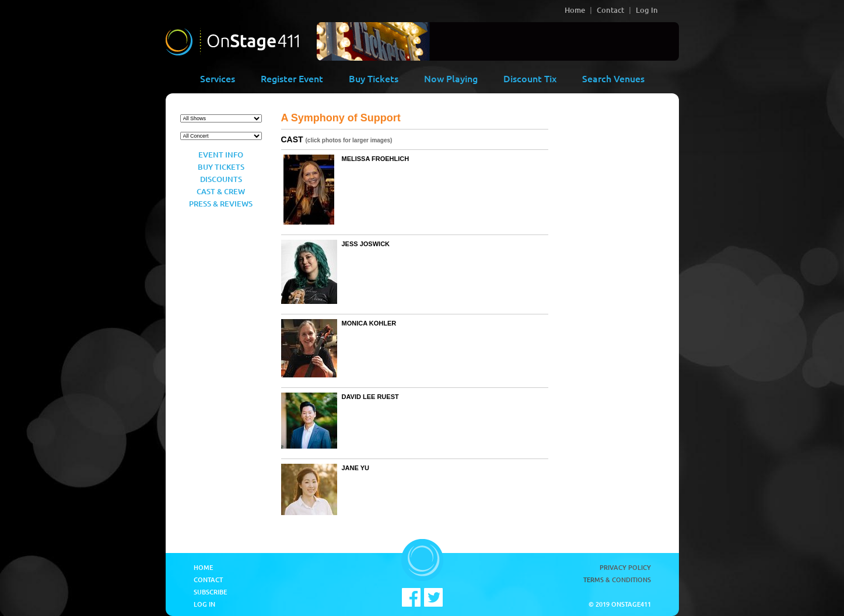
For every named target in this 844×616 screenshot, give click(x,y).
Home (575, 10)
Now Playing (451, 78)
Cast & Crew (221, 191)
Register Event (292, 78)
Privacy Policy (625, 567)
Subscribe (210, 592)
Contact (610, 10)
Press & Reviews (221, 204)
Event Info (221, 155)
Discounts (221, 179)
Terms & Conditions (617, 580)
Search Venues (613, 78)
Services (218, 78)
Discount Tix (530, 78)
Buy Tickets (374, 78)
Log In (647, 10)
